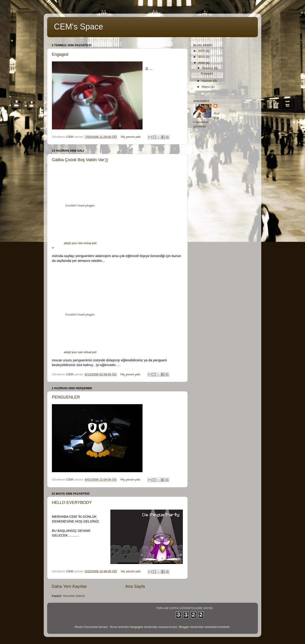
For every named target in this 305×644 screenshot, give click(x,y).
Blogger (184, 627)
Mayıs (206, 87)
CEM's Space (79, 27)
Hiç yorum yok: (131, 137)
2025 (202, 51)
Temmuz (208, 68)
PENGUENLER (66, 397)
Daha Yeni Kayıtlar (69, 586)
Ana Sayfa (135, 586)
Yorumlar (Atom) (74, 596)
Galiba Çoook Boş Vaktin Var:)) (80, 160)
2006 (202, 63)
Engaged (60, 54)
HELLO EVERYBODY (72, 503)
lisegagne (137, 627)
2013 (202, 57)
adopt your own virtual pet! (80, 243)
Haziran (207, 81)
